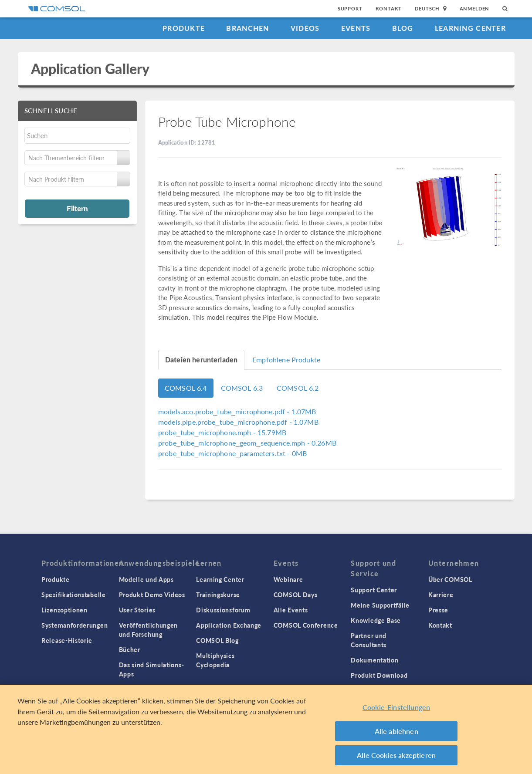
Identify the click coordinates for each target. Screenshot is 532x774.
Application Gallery (90, 69)
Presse (438, 610)
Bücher (130, 649)
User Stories (137, 610)
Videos (305, 28)
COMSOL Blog (217, 640)
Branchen (247, 28)
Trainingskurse (218, 595)
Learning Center (470, 28)
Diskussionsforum (223, 610)
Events (356, 28)
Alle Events (291, 610)
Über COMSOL (450, 579)
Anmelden (475, 8)
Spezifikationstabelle (74, 595)
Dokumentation (374, 660)
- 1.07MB (237, 411)
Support (350, 8)
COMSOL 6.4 (186, 388)
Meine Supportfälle (380, 605)
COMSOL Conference (306, 625)
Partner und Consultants (369, 640)
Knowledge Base (376, 620)
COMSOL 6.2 (298, 388)
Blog (403, 28)
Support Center (374, 590)
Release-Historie (67, 640)
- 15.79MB (222, 432)
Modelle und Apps (146, 579)
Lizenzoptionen (64, 610)
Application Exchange (229, 625)
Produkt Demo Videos (152, 595)
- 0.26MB (247, 443)
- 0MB (232, 453)
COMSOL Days (296, 595)
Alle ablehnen (396, 731)
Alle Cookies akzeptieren (396, 755)
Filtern (77, 208)
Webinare (288, 579)
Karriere (441, 595)
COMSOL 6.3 (242, 388)
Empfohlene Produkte (286, 360)
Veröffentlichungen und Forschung (149, 630)
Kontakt (389, 8)
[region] (266, 729)
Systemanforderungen (75, 625)
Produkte (184, 28)
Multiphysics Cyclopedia (215, 660)
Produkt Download (379, 675)
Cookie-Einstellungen (396, 707)
